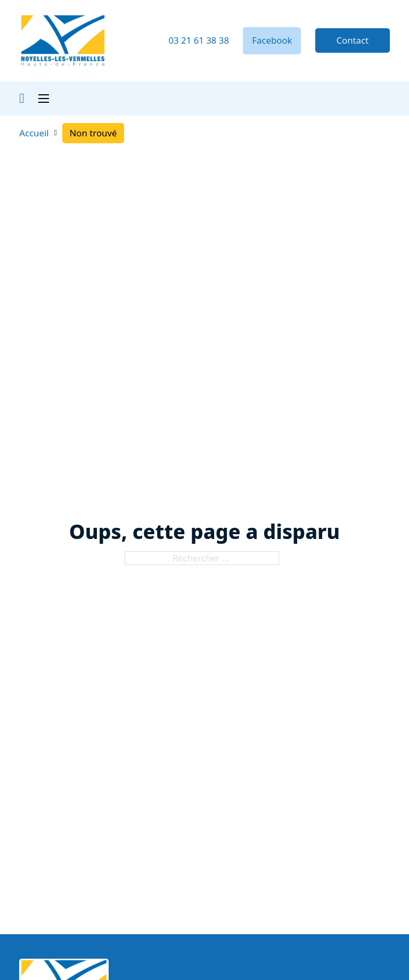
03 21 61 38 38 (199, 40)
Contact (352, 40)
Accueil (34, 133)
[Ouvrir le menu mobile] (44, 99)
